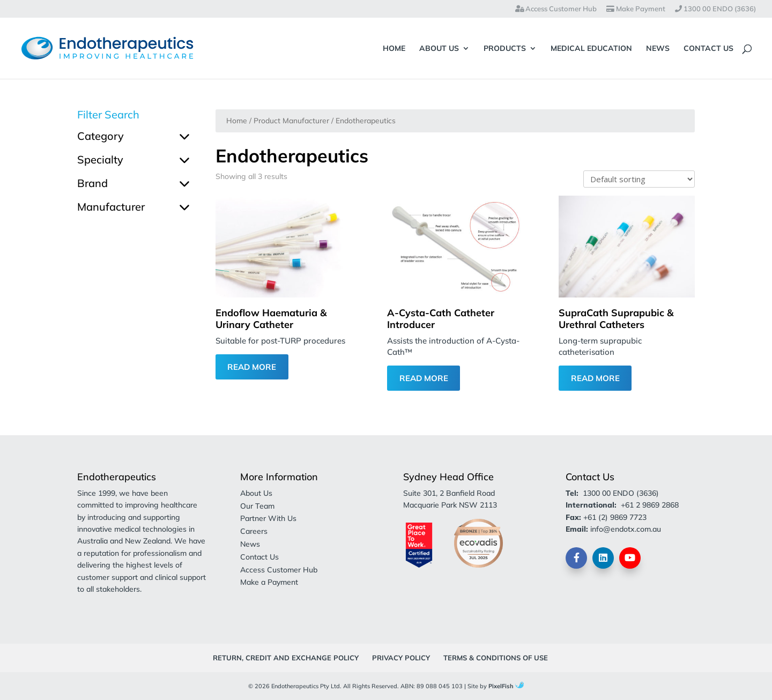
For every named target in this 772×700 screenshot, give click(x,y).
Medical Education (591, 49)
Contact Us (708, 49)
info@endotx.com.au (626, 529)
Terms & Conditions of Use (496, 658)
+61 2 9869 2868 (650, 505)
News (658, 49)
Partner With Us (268, 518)
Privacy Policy (401, 658)
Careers (254, 531)
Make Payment (636, 9)
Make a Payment (269, 582)
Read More (252, 367)
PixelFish (506, 686)
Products (505, 49)
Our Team (257, 506)
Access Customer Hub (556, 9)
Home (394, 49)
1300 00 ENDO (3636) (715, 9)
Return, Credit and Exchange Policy (286, 658)
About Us (439, 49)
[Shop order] (639, 179)
